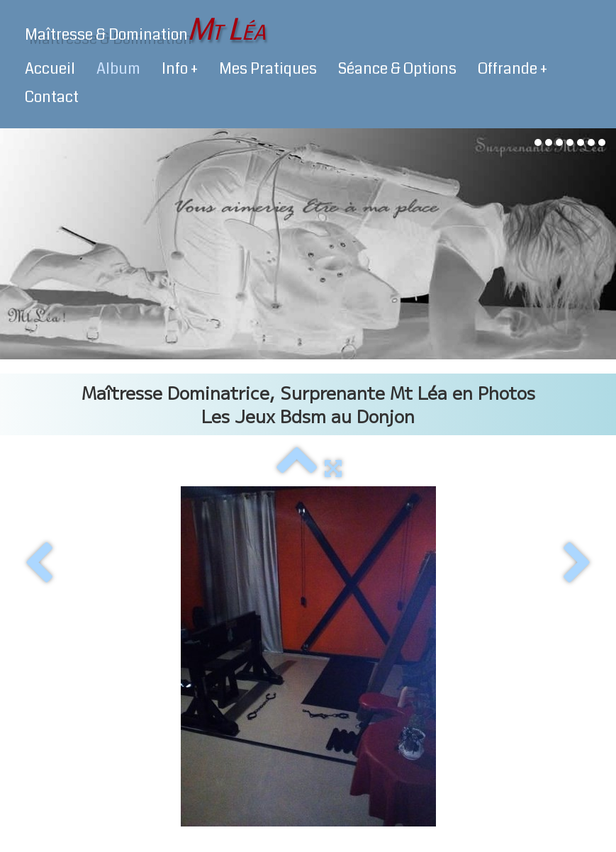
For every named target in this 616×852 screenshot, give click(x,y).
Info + (180, 69)
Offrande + (513, 69)
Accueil (50, 69)
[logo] (145, 30)
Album (118, 69)
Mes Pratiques (268, 69)
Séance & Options (397, 69)
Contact (52, 97)
